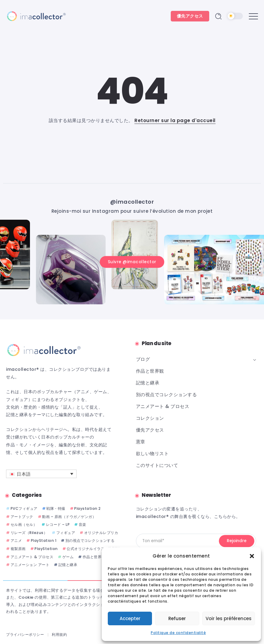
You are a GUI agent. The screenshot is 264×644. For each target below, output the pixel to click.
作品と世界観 (94, 557)
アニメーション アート (30, 565)
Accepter (130, 618)
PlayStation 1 (44, 540)
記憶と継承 (68, 565)
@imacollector (132, 202)
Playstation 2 (87, 508)
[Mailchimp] (237, 541)
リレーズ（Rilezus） (29, 533)
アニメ (16, 540)
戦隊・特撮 (56, 508)
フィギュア (66, 533)
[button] (252, 556)
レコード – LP (58, 524)
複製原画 (18, 549)
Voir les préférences (229, 618)
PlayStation (46, 549)
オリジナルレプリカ (101, 533)
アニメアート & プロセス (32, 557)
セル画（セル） (24, 524)
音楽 (82, 524)
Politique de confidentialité (178, 633)
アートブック (22, 517)
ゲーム (68, 557)
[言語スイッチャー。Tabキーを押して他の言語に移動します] (41, 474)
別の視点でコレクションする (90, 540)
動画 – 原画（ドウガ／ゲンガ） (69, 517)
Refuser (177, 618)
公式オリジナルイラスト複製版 (93, 549)
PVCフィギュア (24, 508)
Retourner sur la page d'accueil (175, 120)
